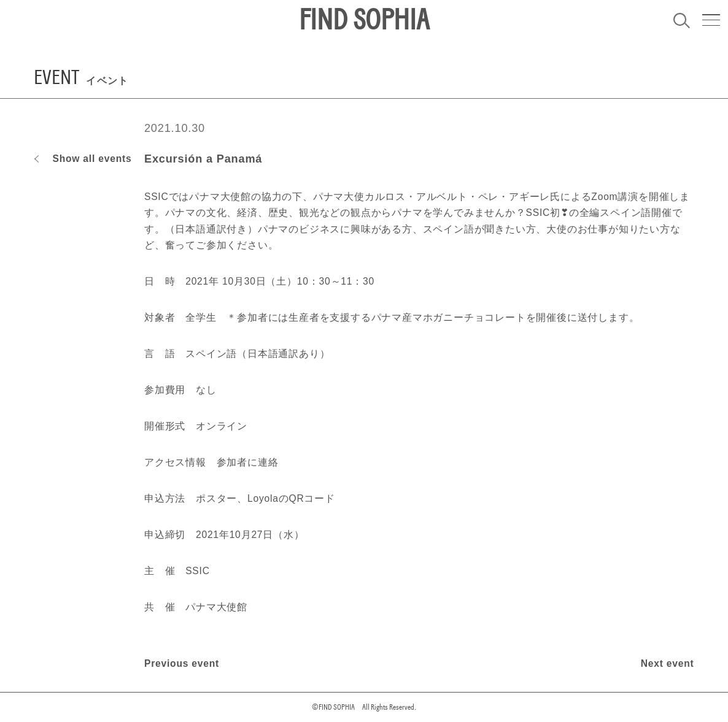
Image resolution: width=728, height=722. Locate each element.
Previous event (182, 663)
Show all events (92, 159)
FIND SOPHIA (364, 20)
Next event (668, 663)
